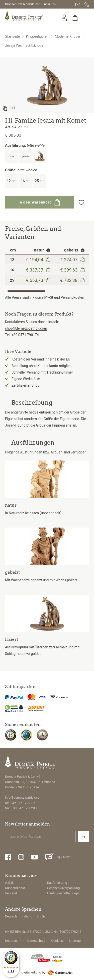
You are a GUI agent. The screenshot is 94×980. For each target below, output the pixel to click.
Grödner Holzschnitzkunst (22, 4)
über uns (50, 4)
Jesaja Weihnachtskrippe (24, 45)
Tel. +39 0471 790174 (22, 335)
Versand (11, 893)
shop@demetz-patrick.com (26, 328)
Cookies (57, 941)
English (42, 916)
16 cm (26, 181)
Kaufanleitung (57, 883)
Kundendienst (15, 888)
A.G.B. (10, 883)
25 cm (40, 181)
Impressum (13, 941)
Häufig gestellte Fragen (64, 893)
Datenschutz (36, 941)
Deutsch (11, 916)
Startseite (12, 36)
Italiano (27, 916)
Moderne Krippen (68, 36)
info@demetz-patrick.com (24, 797)
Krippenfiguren (37, 36)
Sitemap (75, 941)
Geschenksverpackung (64, 888)
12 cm (12, 181)
